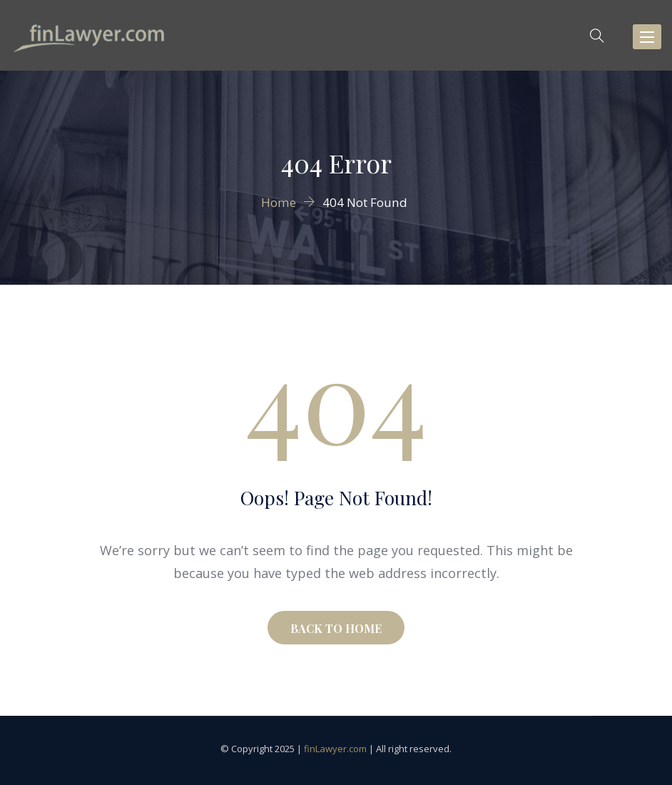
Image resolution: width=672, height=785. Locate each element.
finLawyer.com (335, 749)
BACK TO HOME (336, 628)
